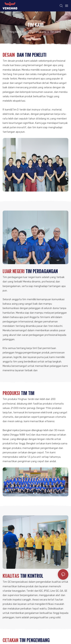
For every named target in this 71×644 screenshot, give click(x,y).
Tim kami (55, 32)
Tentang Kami (38, 32)
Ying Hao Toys (18, 32)
